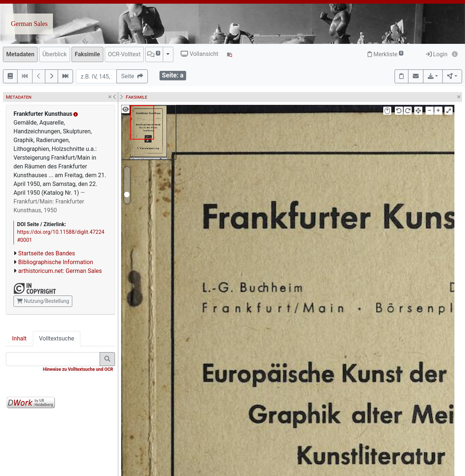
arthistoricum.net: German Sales (60, 271)
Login (437, 54)
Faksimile (87, 54)
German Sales (29, 24)
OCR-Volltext (124, 54)
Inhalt (19, 338)
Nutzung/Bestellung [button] (43, 301)
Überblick (55, 54)
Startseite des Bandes (47, 253)
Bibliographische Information (56, 262)
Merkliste (385, 54)
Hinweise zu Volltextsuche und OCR (78, 369)
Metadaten (20, 54)
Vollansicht (199, 54)
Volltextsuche (57, 338)
